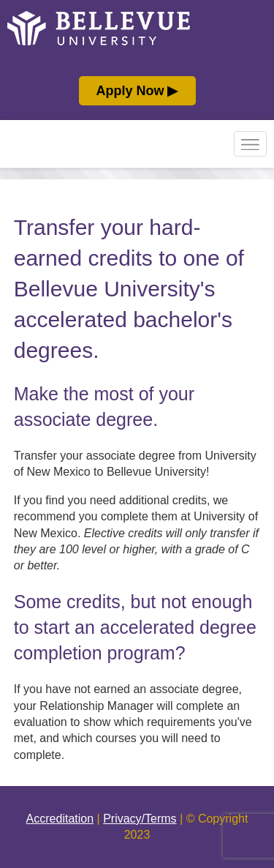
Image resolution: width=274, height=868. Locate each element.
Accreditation (60, 819)
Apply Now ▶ (137, 91)
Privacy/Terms (140, 819)
